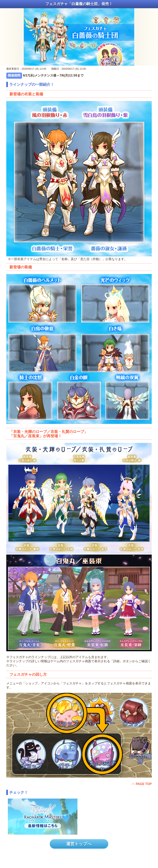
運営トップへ (79, 844)
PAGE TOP (144, 784)
